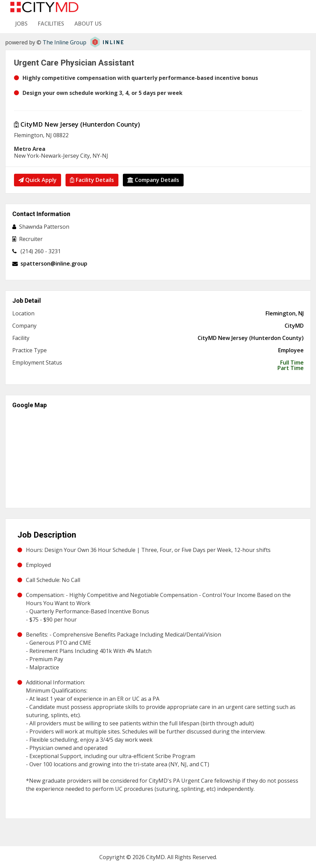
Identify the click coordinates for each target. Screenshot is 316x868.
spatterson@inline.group (54, 264)
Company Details (154, 180)
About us (88, 24)
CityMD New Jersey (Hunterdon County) (77, 124)
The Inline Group (64, 42)
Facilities (51, 24)
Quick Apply (38, 180)
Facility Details (92, 180)
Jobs (21, 24)
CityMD (294, 326)
